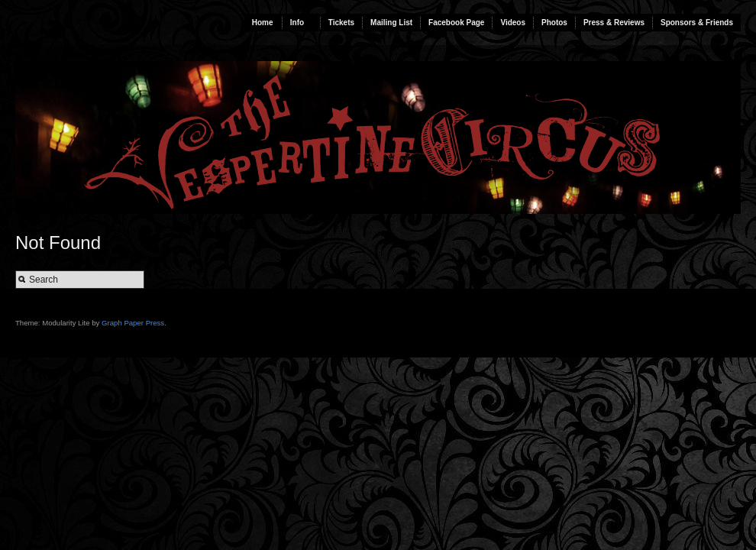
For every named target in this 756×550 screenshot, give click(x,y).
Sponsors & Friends (697, 23)
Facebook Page (456, 23)
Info (297, 23)
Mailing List (391, 23)
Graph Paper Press (133, 323)
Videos (513, 23)
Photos (554, 23)
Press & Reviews (614, 23)
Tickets (341, 23)
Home (263, 23)
